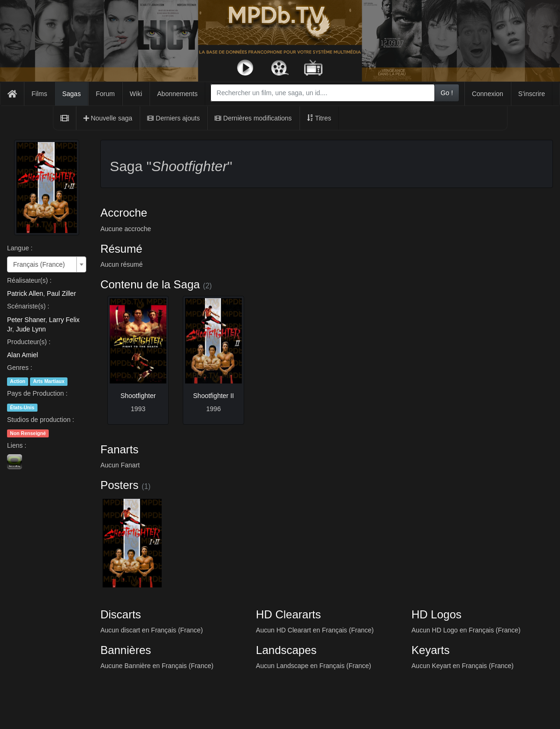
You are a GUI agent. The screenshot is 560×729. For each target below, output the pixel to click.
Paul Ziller (61, 293)
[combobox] (323, 93)
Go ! (447, 93)
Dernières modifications (253, 118)
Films (39, 94)
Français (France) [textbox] (39, 264)
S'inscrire (532, 94)
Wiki (136, 94)
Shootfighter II (213, 396)
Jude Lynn (31, 329)
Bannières (126, 650)
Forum (105, 94)
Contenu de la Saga (150, 284)
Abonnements (177, 94)
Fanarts (119, 449)
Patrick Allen (25, 293)
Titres (319, 118)
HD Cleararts (288, 614)
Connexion (488, 94)
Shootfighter (138, 396)
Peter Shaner (26, 320)
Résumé (121, 249)
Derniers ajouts (173, 118)
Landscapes (286, 650)
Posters (119, 485)
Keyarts (430, 650)
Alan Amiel (22, 355)
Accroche (124, 213)
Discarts (121, 614)
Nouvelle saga (108, 118)
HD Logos (437, 614)
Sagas (72, 94)
